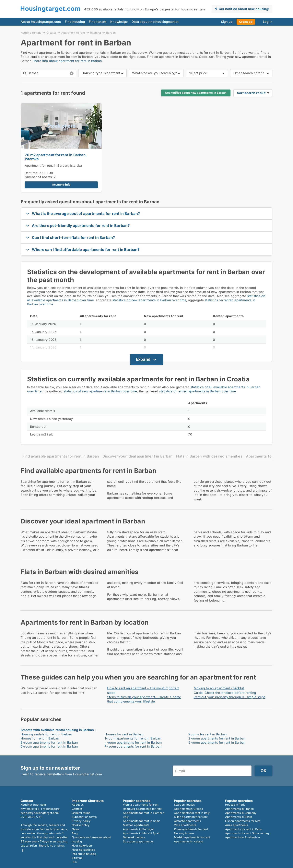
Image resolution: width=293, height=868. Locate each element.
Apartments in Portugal (138, 829)
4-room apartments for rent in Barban (133, 742)
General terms (81, 813)
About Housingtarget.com (41, 22)
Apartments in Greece (188, 809)
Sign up (227, 22)
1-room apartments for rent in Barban (133, 738)
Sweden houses (184, 805)
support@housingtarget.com (40, 813)
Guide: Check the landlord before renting (225, 693)
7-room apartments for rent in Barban (133, 746)
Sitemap (77, 858)
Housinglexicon (82, 845)
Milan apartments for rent (191, 817)
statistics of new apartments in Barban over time (100, 391)
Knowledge (119, 22)
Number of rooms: (39, 177)
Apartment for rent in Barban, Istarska (53, 165)
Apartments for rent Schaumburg (247, 833)
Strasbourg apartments (138, 841)
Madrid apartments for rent (192, 837)
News (76, 829)
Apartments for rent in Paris (243, 829)
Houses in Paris (235, 805)
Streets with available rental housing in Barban (57, 730)
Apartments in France (239, 809)
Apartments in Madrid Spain (141, 833)
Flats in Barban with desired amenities (209, 456)
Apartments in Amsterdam (243, 837)
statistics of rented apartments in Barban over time (197, 391)
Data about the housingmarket (155, 22)
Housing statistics (83, 850)
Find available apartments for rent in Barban (61, 456)
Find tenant (98, 22)
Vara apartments (185, 825)
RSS (75, 862)
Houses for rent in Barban (124, 734)
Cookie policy (81, 825)
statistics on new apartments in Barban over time (149, 300)
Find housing (75, 22)
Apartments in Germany (241, 813)
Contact (77, 809)
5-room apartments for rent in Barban (217, 742)
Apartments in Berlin (239, 817)
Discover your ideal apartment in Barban (137, 456)
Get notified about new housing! (244, 9)
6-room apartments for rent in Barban (49, 746)
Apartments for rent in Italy (192, 813)
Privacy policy (81, 821)
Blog (75, 833)
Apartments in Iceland (189, 841)
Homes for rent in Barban (40, 738)
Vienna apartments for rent (141, 805)
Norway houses (184, 833)
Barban (111, 33)
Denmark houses (134, 837)
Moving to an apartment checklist (219, 688)
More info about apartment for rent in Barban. (68, 61)
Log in (268, 22)
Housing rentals (31, 32)
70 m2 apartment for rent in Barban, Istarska (56, 157)
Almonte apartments (188, 821)
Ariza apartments (237, 825)
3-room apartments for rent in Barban (49, 742)
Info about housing (84, 854)
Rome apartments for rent (191, 829)
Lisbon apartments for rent (243, 821)
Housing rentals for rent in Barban (46, 734)
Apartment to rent (73, 32)
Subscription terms (84, 817)
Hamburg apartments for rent (142, 809)
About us (78, 805)
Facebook (23, 850)
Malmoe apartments (136, 825)
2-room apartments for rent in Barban (217, 738)
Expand (143, 359)
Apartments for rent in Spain (142, 821)
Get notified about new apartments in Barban (196, 93)
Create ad (246, 22)
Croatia (51, 32)
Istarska (96, 32)
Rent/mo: (32, 173)
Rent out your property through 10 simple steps (229, 697)
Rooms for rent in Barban (207, 734)
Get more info (61, 185)
